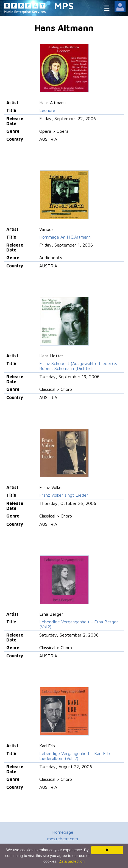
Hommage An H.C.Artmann (65, 237)
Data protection (72, 861)
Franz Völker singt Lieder (64, 495)
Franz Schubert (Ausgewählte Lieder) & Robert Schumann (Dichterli (78, 366)
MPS (64, 6)
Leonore (47, 110)
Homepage (63, 832)
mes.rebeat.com (63, 839)
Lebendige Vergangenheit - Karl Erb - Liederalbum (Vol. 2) (76, 756)
